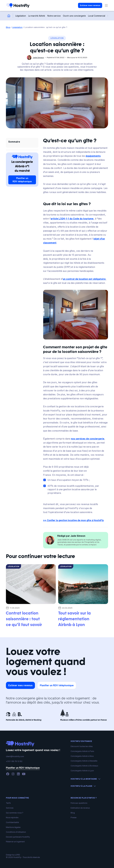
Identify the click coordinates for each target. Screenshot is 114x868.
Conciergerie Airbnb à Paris (82, 751)
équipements (93, 156)
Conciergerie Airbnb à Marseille (84, 761)
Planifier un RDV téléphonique (22, 180)
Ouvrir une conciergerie (74, 16)
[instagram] (13, 774)
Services (10, 808)
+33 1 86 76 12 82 (14, 761)
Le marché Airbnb (37, 16)
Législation (21, 16)
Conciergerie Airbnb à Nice (82, 756)
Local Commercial (97, 16)
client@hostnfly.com (15, 756)
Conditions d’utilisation (16, 832)
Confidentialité (12, 822)
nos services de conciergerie (88, 439)
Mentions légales (13, 827)
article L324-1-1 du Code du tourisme (72, 219)
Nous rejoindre (12, 817)
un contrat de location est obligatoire (84, 279)
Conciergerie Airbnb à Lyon (82, 771)
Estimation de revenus (80, 808)
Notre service (54, 16)
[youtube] (24, 774)
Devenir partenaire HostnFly (18, 837)
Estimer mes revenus (90, 5)
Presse (74, 817)
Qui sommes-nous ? (15, 813)
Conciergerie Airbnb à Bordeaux (84, 766)
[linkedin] (18, 774)
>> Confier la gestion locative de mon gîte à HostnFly (73, 520)
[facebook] (8, 774)
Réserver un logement (15, 842)
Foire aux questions (79, 803)
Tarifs (8, 803)
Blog (8, 27)
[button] (106, 5)
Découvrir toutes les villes (82, 746)
